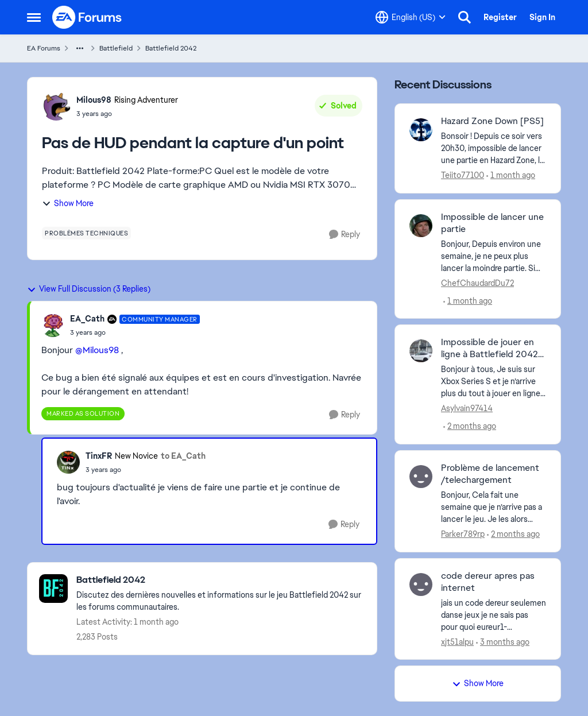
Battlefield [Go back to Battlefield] (116, 48)
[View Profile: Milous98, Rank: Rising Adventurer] (56, 106)
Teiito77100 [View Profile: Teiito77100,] (463, 175)
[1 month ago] (511, 175)
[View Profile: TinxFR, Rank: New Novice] (68, 462)
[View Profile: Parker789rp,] (421, 477)
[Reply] (345, 235)
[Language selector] (411, 17)
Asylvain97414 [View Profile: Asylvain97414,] (467, 408)
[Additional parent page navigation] (80, 48)
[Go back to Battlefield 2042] (221, 580)
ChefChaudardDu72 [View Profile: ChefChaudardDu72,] (477, 282)
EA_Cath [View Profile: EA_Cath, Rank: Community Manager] (87, 319)
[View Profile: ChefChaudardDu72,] (421, 226)
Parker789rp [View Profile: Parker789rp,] (463, 534)
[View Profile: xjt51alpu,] (421, 585)
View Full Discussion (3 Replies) (89, 289)
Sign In (542, 17)
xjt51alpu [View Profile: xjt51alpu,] (457, 641)
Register (500, 17)
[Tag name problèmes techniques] (86, 233)
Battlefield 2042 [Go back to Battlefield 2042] (171, 48)
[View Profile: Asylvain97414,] (421, 351)
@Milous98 (97, 350)
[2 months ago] (470, 426)
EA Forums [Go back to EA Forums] (44, 48)
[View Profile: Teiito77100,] (421, 130)
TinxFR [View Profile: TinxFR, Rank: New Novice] (99, 456)
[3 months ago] (503, 642)
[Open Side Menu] (34, 17)
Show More (68, 203)
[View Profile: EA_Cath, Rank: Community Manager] (53, 326)
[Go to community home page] (87, 17)
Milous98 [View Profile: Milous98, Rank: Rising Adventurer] (94, 100)
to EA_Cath (183, 456)
